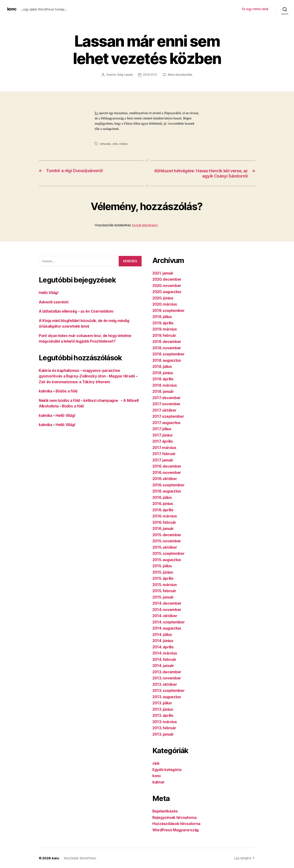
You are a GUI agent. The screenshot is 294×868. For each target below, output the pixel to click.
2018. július (163, 366)
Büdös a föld (67, 391)
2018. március (165, 385)
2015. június (163, 572)
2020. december (167, 279)
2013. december (167, 671)
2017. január (163, 460)
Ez (96, 113)
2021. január (163, 273)
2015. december (167, 534)
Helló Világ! (49, 292)
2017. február (164, 453)
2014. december (167, 603)
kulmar (159, 782)
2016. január (164, 528)
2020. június (164, 298)
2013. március (165, 721)
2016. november (167, 472)
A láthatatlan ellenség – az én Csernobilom (77, 311)
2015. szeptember (169, 553)
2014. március (165, 653)
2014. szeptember (169, 622)
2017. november (167, 404)
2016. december (167, 466)
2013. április (163, 715)
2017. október (165, 410)
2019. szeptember (169, 310)
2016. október (165, 478)
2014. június (163, 640)
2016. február (165, 522)
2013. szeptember (169, 690)
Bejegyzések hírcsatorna (175, 817)
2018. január (164, 391)
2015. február (165, 590)
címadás (105, 144)
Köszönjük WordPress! (80, 858)
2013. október (165, 684)
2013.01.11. (150, 75)
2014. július (163, 634)
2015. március (165, 584)
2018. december (167, 341)
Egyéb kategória (167, 769)
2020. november (167, 285)
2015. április (163, 578)
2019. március (165, 329)
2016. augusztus (167, 491)
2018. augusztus (167, 360)
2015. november (167, 541)
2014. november (167, 609)
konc (12, 9)
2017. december (167, 397)
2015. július (163, 566)
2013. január (164, 734)
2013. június (163, 709)
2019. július (163, 316)
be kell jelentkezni (145, 225)
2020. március (165, 304)
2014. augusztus (167, 628)
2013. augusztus (167, 696)
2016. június (163, 503)
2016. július (163, 497)
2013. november (167, 678)
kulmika (46, 391)
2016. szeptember (169, 484)
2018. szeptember (169, 354)
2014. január (164, 665)
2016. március (165, 516)
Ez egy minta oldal (255, 9)
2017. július (163, 428)
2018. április (164, 379)
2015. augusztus (167, 559)
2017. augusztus (167, 422)
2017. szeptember (168, 416)
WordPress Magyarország (176, 829)
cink (115, 144)
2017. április (163, 441)
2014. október (165, 615)
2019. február (165, 335)
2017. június (163, 435)
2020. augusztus (167, 291)
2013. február (165, 728)
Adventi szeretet (54, 302)
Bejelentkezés (165, 811)
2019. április (163, 322)
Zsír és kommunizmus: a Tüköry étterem (75, 381)
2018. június (163, 372)
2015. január (164, 597)
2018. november (167, 347)
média (123, 144)
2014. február (165, 659)
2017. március (165, 447)
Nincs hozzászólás (180, 75)
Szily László (125, 75)
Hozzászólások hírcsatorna (177, 823)
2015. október (165, 547)
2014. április (164, 646)
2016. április (163, 509)
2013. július (163, 703)
